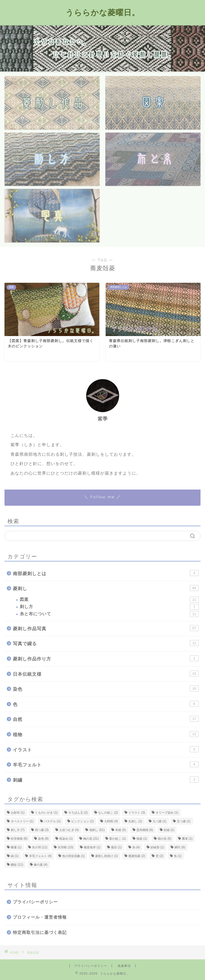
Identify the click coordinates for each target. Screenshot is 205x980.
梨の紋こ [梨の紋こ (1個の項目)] (118, 839)
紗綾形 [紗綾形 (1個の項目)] (157, 847)
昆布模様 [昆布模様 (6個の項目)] (145, 830)
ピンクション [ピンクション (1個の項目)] (83, 821)
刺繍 (106, 780)
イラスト (106, 749)
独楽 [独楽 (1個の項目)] (142, 839)
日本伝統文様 (106, 674)
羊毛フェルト (106, 764)
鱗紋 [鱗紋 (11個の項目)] (17, 865)
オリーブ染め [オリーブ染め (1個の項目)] (167, 813)
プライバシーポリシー (35, 902)
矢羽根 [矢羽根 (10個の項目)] (65, 847)
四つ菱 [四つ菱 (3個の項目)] (42, 830)
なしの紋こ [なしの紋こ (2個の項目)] (108, 813)
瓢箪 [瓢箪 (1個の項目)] (187, 839)
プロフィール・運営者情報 (40, 917)
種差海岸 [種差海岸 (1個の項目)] (92, 847)
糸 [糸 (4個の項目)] (136, 847)
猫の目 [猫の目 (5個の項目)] (165, 839)
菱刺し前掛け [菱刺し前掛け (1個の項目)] (107, 856)
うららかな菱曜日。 (103, 12)
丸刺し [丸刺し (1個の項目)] (135, 821)
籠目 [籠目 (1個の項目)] (116, 847)
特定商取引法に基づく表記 (40, 933)
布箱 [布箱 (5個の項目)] (121, 830)
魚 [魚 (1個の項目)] (178, 856)
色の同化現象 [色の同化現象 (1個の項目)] (74, 856)
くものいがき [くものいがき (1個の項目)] (46, 813)
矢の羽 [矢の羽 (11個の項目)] (40, 847)
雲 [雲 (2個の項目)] (160, 856)
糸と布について (109, 614)
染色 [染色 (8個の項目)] (43, 839)
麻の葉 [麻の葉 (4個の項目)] (41, 865)
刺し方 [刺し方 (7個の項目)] (18, 830)
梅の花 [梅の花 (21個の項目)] (91, 839)
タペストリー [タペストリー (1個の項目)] (22, 821)
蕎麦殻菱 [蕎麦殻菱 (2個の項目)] (137, 856)
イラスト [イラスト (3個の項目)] (137, 813)
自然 (106, 719)
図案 (109, 600)
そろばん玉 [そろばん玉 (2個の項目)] (78, 813)
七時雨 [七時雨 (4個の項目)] (111, 821)
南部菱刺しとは (106, 573)
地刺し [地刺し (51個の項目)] (97, 830)
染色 (106, 689)
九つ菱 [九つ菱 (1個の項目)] (160, 821)
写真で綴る (106, 643)
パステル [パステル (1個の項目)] (52, 821)
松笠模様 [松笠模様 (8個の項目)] (19, 839)
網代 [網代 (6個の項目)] (180, 847)
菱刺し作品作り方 (106, 658)
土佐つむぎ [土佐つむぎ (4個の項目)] (69, 830)
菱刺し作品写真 (106, 628)
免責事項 (124, 966)
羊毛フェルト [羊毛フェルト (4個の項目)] (40, 856)
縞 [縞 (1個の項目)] (15, 856)
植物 (106, 734)
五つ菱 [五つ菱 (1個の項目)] (184, 821)
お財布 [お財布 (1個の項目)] (18, 813)
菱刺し (106, 588)
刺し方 (109, 607)
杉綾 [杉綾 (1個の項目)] (169, 830)
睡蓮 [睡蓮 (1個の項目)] (16, 847)
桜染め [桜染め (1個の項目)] (66, 839)
